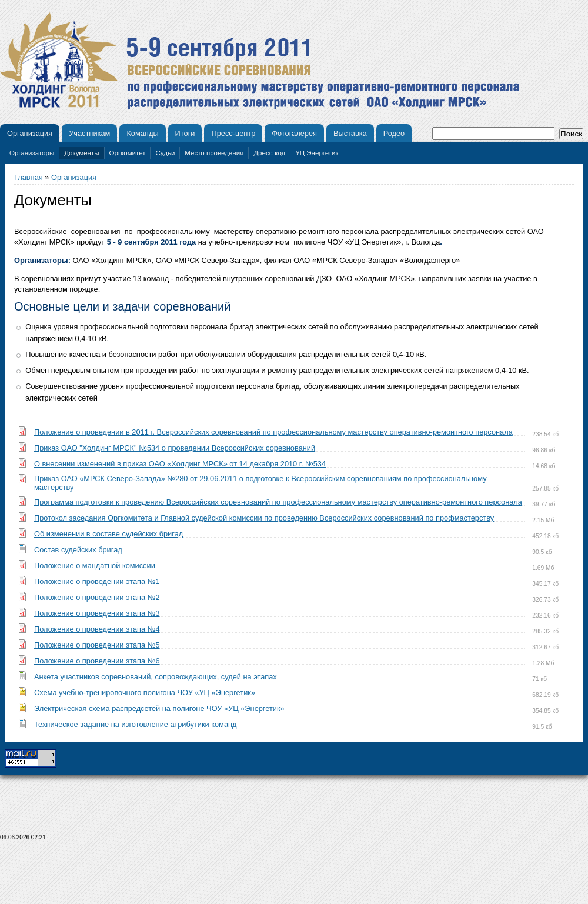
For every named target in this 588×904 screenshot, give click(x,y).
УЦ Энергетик (317, 153)
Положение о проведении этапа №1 (97, 581)
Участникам (89, 133)
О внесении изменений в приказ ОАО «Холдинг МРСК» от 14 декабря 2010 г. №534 (180, 464)
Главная (29, 177)
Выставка (350, 133)
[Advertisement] (294, 876)
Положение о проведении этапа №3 (97, 613)
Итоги (185, 133)
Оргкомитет (128, 153)
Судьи (165, 153)
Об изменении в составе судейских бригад (108, 534)
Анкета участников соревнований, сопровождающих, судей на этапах (156, 677)
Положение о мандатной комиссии (95, 566)
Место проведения (214, 153)
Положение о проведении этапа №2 (97, 597)
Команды (142, 133)
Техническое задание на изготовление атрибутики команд (136, 724)
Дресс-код (269, 153)
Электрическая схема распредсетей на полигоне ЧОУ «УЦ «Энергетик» (159, 708)
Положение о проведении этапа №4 (97, 629)
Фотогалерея (294, 133)
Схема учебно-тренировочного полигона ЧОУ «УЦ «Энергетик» (145, 693)
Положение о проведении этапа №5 (97, 645)
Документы (81, 153)
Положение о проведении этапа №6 (97, 661)
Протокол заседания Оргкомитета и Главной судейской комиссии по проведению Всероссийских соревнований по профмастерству (264, 518)
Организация (30, 133)
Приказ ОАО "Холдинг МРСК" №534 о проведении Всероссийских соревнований (175, 448)
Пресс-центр (233, 133)
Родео (394, 133)
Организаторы (32, 153)
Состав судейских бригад (78, 550)
